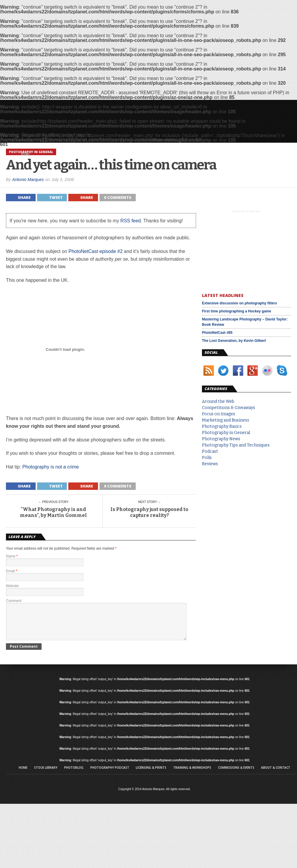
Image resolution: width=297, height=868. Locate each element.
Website (12, 586)
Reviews (210, 464)
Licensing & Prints (151, 775)
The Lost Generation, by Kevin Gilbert (234, 341)
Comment (14, 601)
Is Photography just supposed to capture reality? (149, 512)
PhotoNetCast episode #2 (95, 251)
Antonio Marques (28, 180)
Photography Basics (222, 426)
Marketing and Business (226, 420)
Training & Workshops (192, 775)
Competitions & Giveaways (229, 408)
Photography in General (226, 433)
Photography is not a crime (50, 467)
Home (25, 154)
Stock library (46, 775)
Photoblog (74, 775)
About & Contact (276, 775)
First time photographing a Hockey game (237, 311)
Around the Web (218, 401)
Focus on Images (219, 414)
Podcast (210, 451)
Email (12, 571)
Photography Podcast (110, 775)
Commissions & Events (236, 775)
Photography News (221, 439)
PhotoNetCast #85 (217, 333)
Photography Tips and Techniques (236, 445)
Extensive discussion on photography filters (240, 303)
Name (12, 556)
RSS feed (130, 221)
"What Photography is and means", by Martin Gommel (53, 512)
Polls (207, 458)
